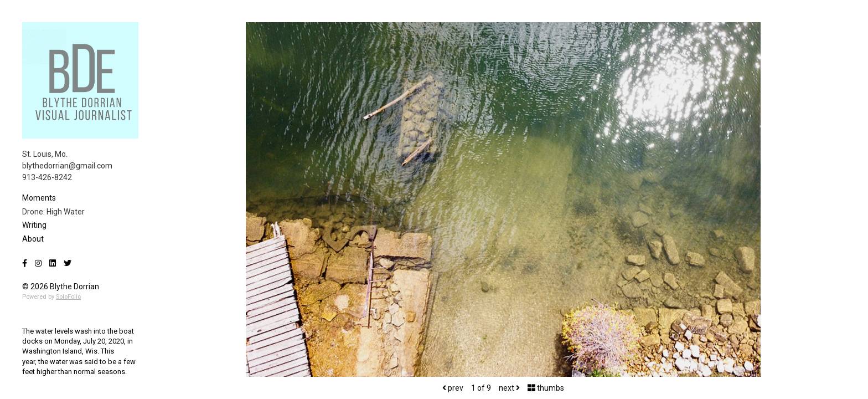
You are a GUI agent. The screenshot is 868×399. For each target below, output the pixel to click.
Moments (39, 198)
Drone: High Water (53, 212)
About (33, 239)
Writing (34, 225)
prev (453, 388)
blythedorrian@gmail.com (67, 166)
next (509, 388)
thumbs (546, 388)
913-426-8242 (47, 177)
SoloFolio (68, 297)
